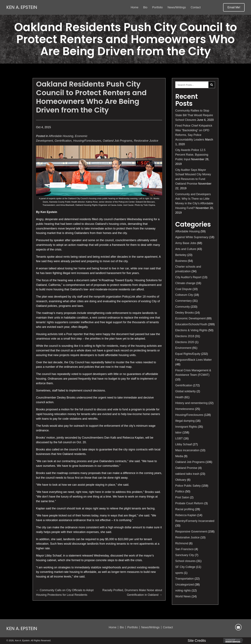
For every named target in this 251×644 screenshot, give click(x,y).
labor (178, 432)
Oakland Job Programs (117, 141)
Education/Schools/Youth (191, 324)
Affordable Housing (61, 136)
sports (179, 573)
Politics (180, 491)
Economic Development (190, 318)
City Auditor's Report (188, 277)
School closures (185, 561)
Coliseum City (184, 295)
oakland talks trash (187, 474)
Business (181, 261)
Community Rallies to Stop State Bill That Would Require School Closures (194, 115)
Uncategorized (185, 585)
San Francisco (184, 549)
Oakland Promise (186, 468)
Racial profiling (185, 509)
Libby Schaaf (184, 444)
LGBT (179, 438)
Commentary (184, 301)
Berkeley (181, 255)
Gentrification (63, 141)
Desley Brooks (185, 313)
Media (179, 456)
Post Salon (182, 497)
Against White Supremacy (192, 237)
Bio (122, 627)
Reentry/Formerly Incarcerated (195, 521)
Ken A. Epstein (22, 7)
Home (113, 627)
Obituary (181, 480)
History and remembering (191, 403)
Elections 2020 (185, 342)
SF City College (185, 567)
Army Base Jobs (186, 243)
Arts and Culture (186, 249)
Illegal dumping (185, 421)
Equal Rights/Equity (188, 354)
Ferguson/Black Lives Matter (194, 360)
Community (183, 307)
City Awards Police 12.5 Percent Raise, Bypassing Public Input (192, 155)
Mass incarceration (187, 450)
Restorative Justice (146, 141)
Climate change (185, 283)
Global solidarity (186, 391)
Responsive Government (191, 532)
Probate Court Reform (189, 503)
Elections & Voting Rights (191, 330)
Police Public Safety (188, 486)
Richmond (182, 543)
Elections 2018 (185, 336)
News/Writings (150, 627)
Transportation (184, 579)
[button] (234, 7)
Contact (168, 627)
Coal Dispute (184, 289)
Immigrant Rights (186, 427)
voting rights (183, 590)
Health (179, 397)
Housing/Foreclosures (87, 141)
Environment (183, 348)
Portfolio (133, 627)
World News (183, 596)
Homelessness (185, 409)
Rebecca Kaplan (186, 515)
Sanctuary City (185, 555)
